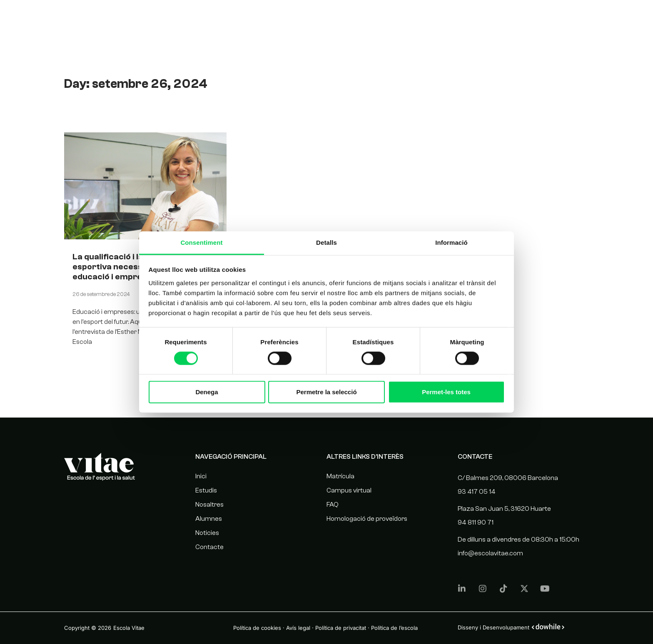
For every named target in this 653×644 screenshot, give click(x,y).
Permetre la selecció (326, 392)
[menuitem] (596, 18)
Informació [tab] (451, 242)
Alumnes (476, 18)
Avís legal (298, 628)
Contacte (556, 18)
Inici (201, 476)
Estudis (394, 18)
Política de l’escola (394, 628)
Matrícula (340, 476)
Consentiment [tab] (201, 242)
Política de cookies (257, 628)
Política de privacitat (341, 628)
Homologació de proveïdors (367, 519)
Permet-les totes (446, 392)
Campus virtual (349, 490)
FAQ (333, 505)
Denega (207, 392)
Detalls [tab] (326, 242)
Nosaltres (434, 18)
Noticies (516, 18)
